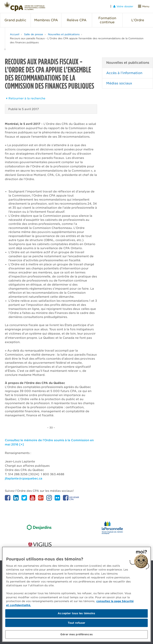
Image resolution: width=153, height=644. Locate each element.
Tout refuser (77, 623)
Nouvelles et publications (64, 34)
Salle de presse (34, 34)
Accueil (15, 34)
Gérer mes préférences (76, 634)
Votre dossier (123, 6)
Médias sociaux (119, 83)
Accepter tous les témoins (76, 613)
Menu (144, 6)
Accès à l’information (124, 73)
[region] (76, 594)
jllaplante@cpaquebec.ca (24, 478)
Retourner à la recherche (25, 98)
